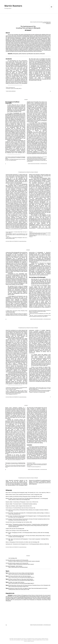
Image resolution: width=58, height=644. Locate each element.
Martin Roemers (13, 6)
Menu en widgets (51, 7)
